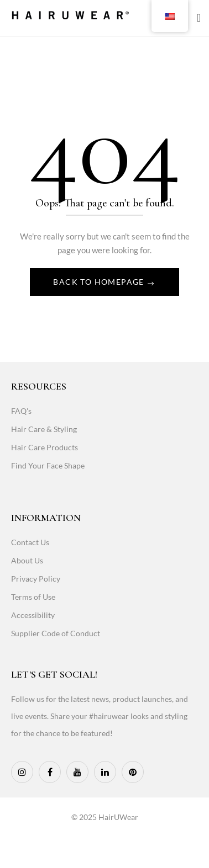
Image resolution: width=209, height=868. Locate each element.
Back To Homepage (100, 282)
